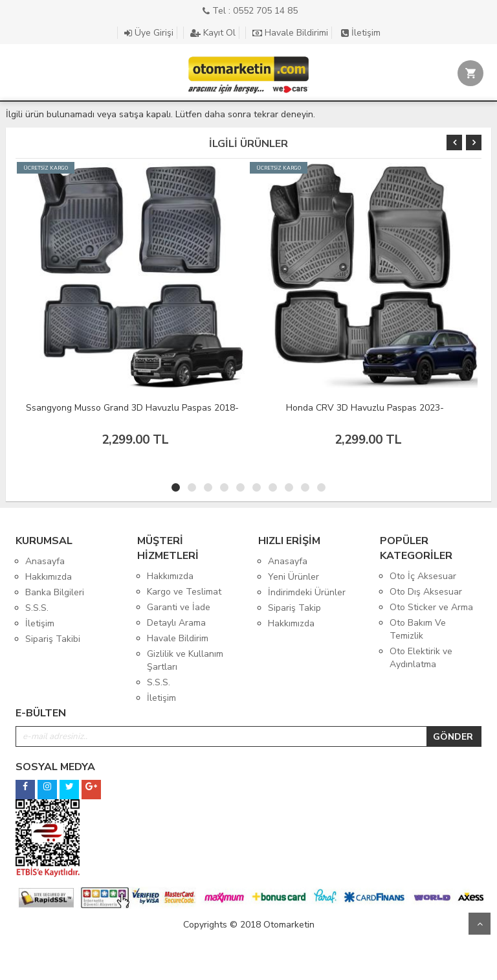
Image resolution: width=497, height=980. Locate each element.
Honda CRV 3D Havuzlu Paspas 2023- (365, 408)
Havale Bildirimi (290, 33)
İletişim (361, 33)
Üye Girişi (149, 33)
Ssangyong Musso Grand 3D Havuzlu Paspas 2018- (132, 408)
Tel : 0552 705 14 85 (250, 11)
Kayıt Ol (213, 33)
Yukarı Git (480, 924)
